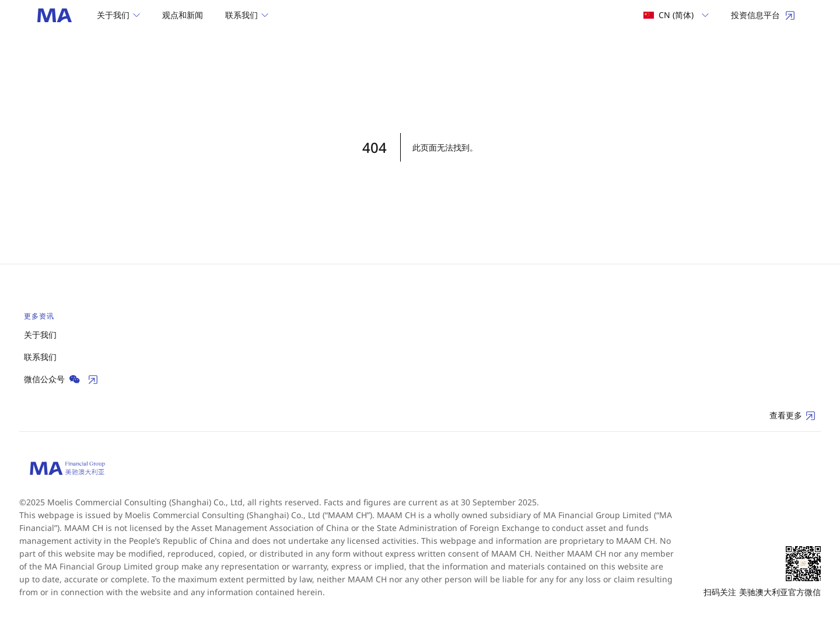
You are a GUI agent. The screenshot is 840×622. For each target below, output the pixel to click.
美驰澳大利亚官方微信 (780, 592)
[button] (118, 15)
